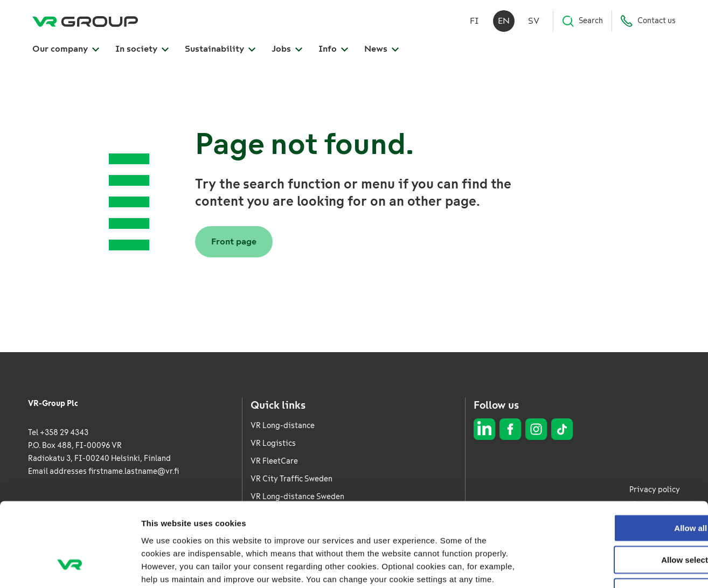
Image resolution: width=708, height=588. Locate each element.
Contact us (648, 22)
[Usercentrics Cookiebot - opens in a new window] (70, 567)
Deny (618, 519)
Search (582, 22)
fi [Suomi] (474, 21)
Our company (66, 49)
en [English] (504, 21)
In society (142, 49)
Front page (234, 241)
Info (333, 49)
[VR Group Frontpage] (85, 22)
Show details (565, 567)
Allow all (618, 455)
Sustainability (220, 49)
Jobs (287, 49)
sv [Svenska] (534, 21)
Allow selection (618, 487)
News (381, 49)
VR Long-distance (283, 426)
